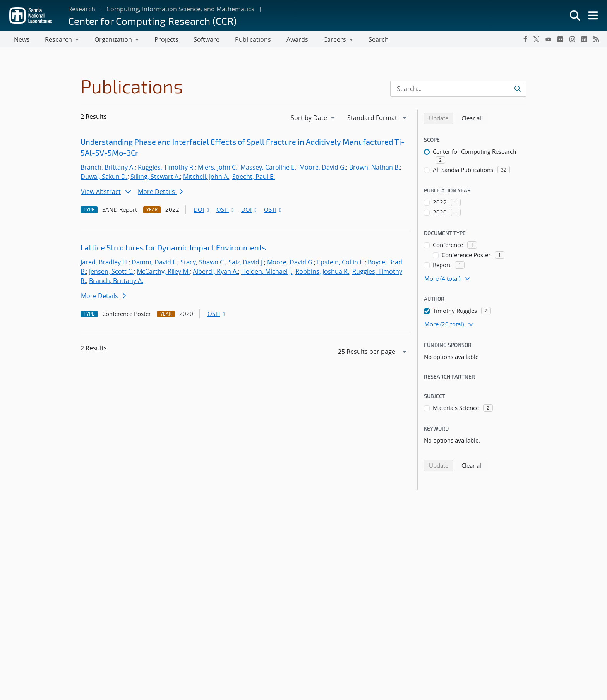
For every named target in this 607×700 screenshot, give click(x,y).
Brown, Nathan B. (375, 169)
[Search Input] (458, 90)
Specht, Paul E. (254, 178)
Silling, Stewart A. (155, 178)
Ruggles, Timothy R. (166, 169)
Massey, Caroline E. (268, 169)
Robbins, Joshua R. (322, 273)
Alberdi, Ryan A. (215, 273)
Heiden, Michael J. (267, 273)
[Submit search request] (518, 90)
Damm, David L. (154, 264)
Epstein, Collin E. (341, 264)
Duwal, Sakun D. (104, 178)
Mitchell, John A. (206, 178)
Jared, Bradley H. (105, 264)
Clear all (475, 119)
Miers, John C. (218, 169)
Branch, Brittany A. (108, 169)
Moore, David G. (323, 169)
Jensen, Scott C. (111, 273)
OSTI (226, 211)
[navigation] (314, 119)
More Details (160, 193)
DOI (202, 211)
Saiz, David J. (246, 264)
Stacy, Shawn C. (203, 264)
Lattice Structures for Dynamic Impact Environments (173, 249)
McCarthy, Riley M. (163, 273)
